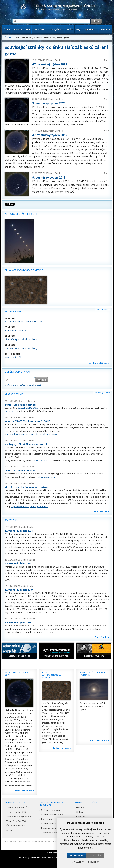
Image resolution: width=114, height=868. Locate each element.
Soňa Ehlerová (27, 467)
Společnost (90, 29)
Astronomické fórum (51, 833)
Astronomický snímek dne (21, 214)
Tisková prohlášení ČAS (18, 807)
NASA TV (11, 830)
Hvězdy (80, 807)
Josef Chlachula (28, 401)
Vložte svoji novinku (102, 392)
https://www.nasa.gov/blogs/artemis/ (29, 506)
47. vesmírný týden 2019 (50, 135)
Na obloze (39, 29)
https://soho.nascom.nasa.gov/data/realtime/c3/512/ (31, 434)
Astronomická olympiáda (19, 817)
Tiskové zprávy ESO (16, 821)
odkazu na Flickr (40, 460)
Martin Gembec (56, 60)
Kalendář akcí (13, 311)
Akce (28, 29)
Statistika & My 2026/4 (29, 408)
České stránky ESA (16, 826)
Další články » (102, 637)
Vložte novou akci (103, 310)
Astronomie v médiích (52, 823)
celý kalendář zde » (99, 363)
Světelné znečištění (51, 810)
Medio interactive (41, 857)
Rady (78, 29)
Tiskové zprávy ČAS (16, 812)
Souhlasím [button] (77, 856)
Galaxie (80, 812)
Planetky (81, 817)
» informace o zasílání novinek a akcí (23, 385)
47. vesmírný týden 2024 (50, 64)
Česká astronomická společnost (27, 841)
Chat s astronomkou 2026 (20, 470)
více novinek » (102, 511)
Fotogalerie (56, 29)
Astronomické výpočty (52, 814)
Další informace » (25, 791)
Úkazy (107, 60)
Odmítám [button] (95, 856)
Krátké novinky (14, 394)
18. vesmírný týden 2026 (17, 674)
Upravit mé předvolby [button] (86, 862)
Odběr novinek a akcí (18, 372)
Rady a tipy (47, 819)
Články (7, 29)
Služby (70, 29)
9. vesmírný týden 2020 (49, 103)
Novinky (18, 29)
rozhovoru (10, 411)
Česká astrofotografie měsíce (24, 270)
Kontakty (106, 29)
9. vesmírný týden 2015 (49, 177)
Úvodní (8, 38)
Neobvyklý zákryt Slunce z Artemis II (26, 444)
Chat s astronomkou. (46, 477)
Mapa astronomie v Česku (54, 828)
